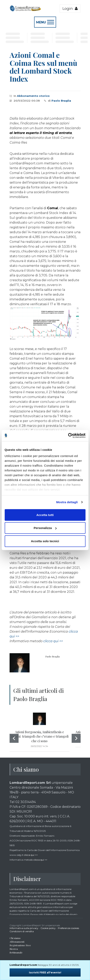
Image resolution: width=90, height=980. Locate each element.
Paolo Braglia (61, 101)
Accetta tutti (45, 515)
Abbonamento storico (33, 96)
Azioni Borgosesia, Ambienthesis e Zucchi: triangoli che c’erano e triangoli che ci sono (40, 736)
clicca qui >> (53, 641)
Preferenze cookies (68, 928)
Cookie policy (48, 928)
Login (70, 8)
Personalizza (45, 528)
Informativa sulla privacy (24, 928)
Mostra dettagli (67, 502)
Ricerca (14, 949)
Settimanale (16, 952)
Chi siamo (15, 938)
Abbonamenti (17, 942)
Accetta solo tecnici (45, 541)
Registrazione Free (20, 945)
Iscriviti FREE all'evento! (45, 972)
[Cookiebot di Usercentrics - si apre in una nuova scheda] (68, 436)
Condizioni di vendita (22, 931)
